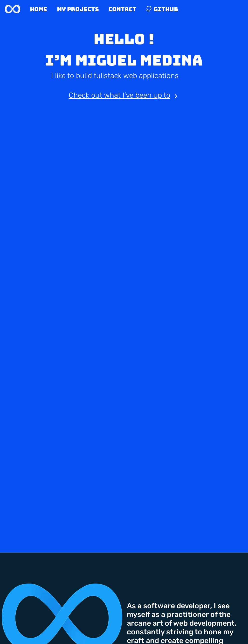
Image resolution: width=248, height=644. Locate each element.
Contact (122, 9)
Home (39, 9)
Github (162, 9)
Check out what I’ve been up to (124, 95)
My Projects (78, 9)
